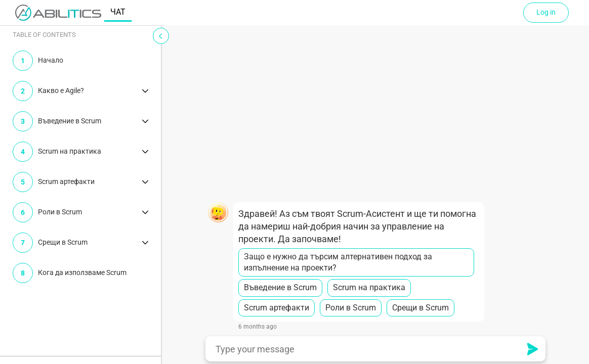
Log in (546, 12)
